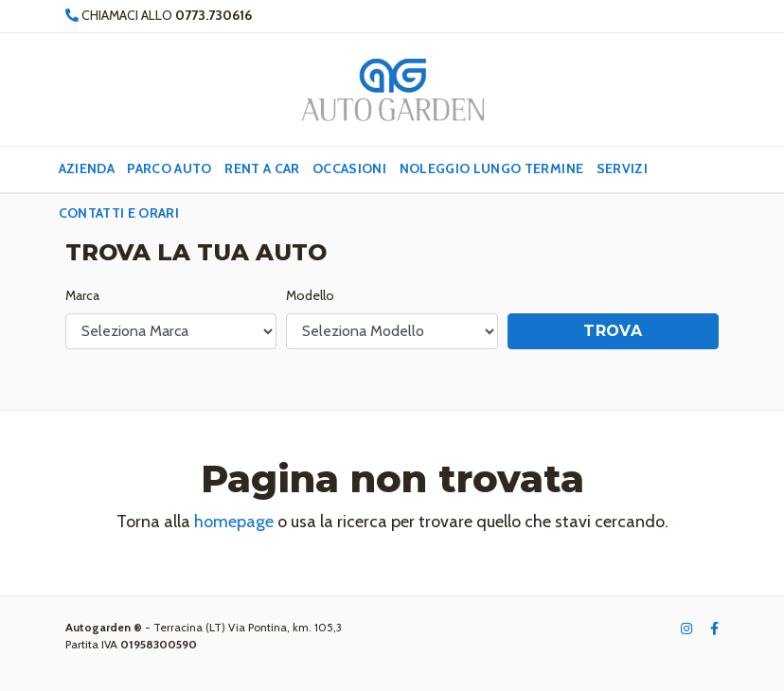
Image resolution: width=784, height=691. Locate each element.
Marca (82, 295)
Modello (310, 295)
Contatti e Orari (119, 213)
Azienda (87, 168)
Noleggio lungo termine (492, 168)
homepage (234, 522)
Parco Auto (169, 168)
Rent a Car (262, 168)
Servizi (622, 168)
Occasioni (349, 168)
